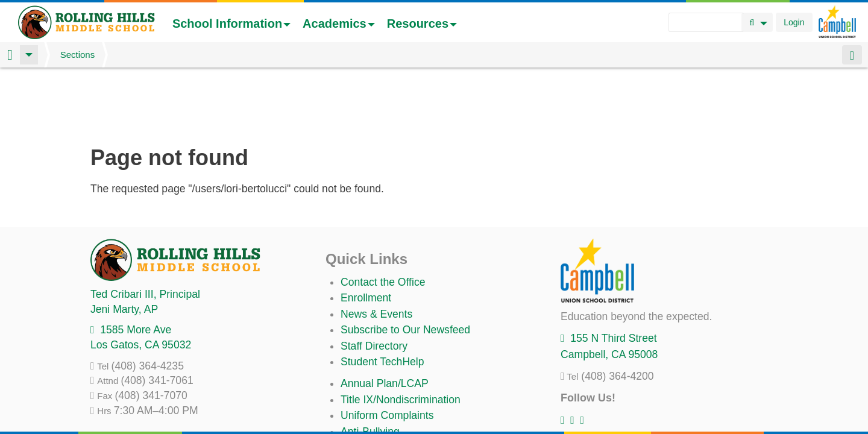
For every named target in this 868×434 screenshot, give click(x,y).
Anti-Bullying (370, 368)
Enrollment (366, 234)
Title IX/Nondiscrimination (401, 336)
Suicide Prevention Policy (401, 384)
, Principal (145, 231)
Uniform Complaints (387, 352)
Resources (422, 24)
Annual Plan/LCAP (385, 320)
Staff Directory (374, 283)
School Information (231, 24)
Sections (78, 55)
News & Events (376, 251)
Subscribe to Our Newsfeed (405, 266)
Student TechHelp (382, 298)
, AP (124, 246)
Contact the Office (383, 219)
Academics (339, 24)
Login (794, 22)
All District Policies (384, 400)
